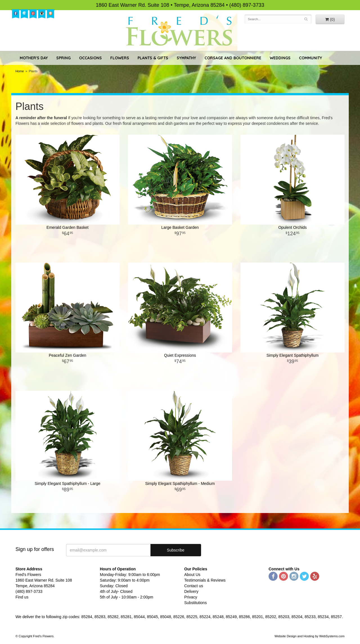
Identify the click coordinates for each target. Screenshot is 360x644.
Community (310, 58)
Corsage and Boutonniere (233, 58)
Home (20, 71)
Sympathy (186, 58)
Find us (22, 597)
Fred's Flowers (180, 31)
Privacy (191, 597)
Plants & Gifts (153, 58)
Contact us (194, 586)
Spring (63, 58)
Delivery (191, 591)
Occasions (90, 58)
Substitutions (195, 603)
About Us (192, 575)
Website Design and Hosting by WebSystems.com (310, 636)
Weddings (280, 58)
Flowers (120, 58)
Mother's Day (34, 58)
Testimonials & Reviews (205, 580)
